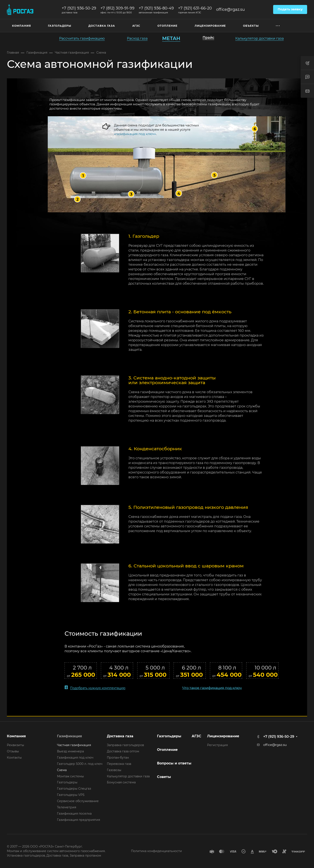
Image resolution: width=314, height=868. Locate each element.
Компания (16, 736)
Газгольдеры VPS (71, 795)
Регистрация (217, 745)
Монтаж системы (70, 776)
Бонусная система (121, 782)
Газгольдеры (67, 782)
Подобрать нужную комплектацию (98, 688)
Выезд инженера (70, 751)
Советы (164, 777)
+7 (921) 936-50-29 (79, 8)
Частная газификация (74, 745)
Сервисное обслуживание (78, 801)
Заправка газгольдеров (125, 745)
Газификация (69, 736)
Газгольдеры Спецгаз (74, 789)
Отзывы (13, 751)
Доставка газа (120, 736)
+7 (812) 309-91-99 (117, 8)
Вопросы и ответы (174, 763)
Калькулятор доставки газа (128, 776)
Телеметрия (67, 807)
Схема (62, 770)
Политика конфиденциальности (156, 851)
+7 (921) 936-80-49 (156, 8)
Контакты (14, 758)
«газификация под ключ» (135, 134)
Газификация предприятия (78, 820)
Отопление (167, 750)
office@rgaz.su (230, 9)
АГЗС (196, 736)
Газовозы (114, 770)
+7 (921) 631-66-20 (195, 8)
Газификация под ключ (75, 758)
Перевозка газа (119, 764)
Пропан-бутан (118, 758)
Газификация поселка (74, 814)
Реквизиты (15, 745)
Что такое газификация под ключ (212, 688)
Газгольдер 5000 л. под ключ (80, 764)
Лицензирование (223, 736)
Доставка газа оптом (123, 751)
